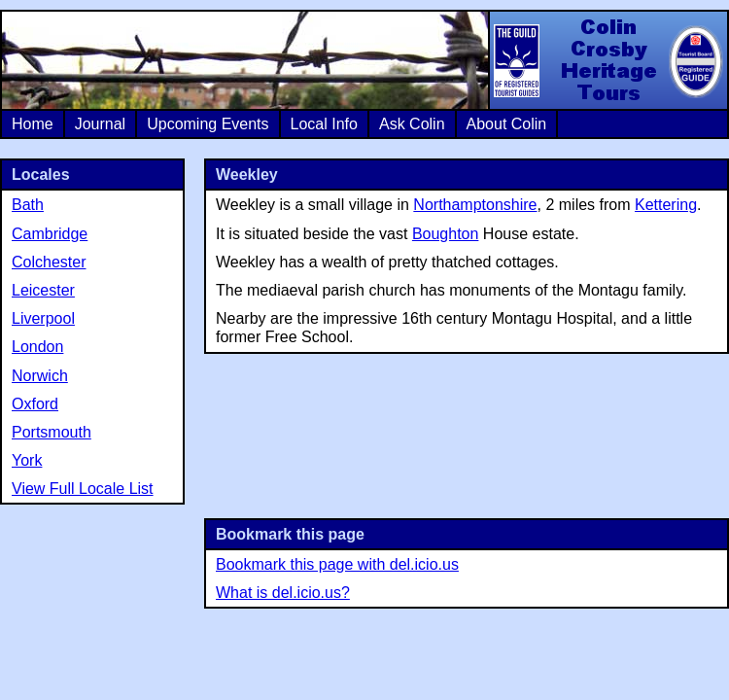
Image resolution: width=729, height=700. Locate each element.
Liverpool (43, 318)
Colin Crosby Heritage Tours (607, 60)
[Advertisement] (467, 434)
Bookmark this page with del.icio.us (337, 564)
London (37, 347)
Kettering (666, 205)
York (27, 460)
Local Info (324, 124)
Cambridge (50, 234)
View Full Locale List (83, 489)
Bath (28, 205)
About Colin (507, 124)
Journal (100, 124)
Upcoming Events (208, 124)
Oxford (35, 404)
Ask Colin (412, 124)
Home (33, 124)
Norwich (40, 376)
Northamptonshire (475, 205)
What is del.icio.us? (283, 593)
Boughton (446, 234)
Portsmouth (52, 432)
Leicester (43, 290)
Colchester (49, 262)
